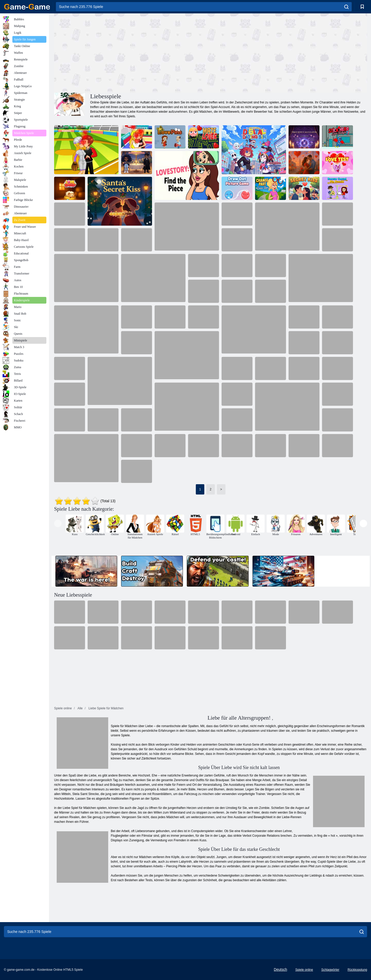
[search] (346, 7)
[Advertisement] (132, 52)
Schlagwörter (330, 970)
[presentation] (58, 523)
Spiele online (304, 970)
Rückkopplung (357, 970)
